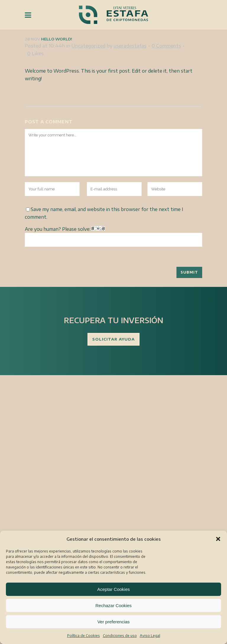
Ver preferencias (113, 622)
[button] (218, 539)
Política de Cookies (83, 636)
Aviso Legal (150, 636)
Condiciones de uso (120, 636)
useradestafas (130, 46)
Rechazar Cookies (114, 605)
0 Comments (166, 46)
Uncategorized (89, 46)
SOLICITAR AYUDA (113, 339)
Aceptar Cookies (113, 589)
